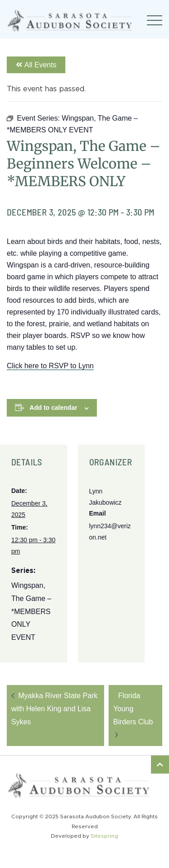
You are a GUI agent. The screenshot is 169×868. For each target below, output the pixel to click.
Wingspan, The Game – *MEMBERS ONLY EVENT (31, 611)
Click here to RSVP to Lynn (50, 366)
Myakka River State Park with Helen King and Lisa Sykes (55, 709)
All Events (36, 65)
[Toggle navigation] (155, 20)
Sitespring (104, 836)
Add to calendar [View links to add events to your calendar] (54, 408)
